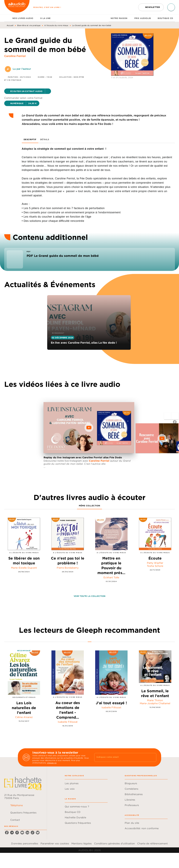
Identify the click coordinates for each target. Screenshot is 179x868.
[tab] (7, 18)
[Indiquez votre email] (121, 757)
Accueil (10, 25)
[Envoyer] (153, 757)
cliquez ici (52, 763)
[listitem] (7, 833)
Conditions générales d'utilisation (114, 843)
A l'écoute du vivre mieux (56, 25)
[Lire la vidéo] (89, 428)
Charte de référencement (152, 843)
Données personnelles (25, 843)
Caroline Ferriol (15, 56)
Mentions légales (82, 843)
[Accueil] (17, 7)
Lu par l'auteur (22, 69)
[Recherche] (171, 7)
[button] (151, 7)
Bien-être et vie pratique (29, 25)
